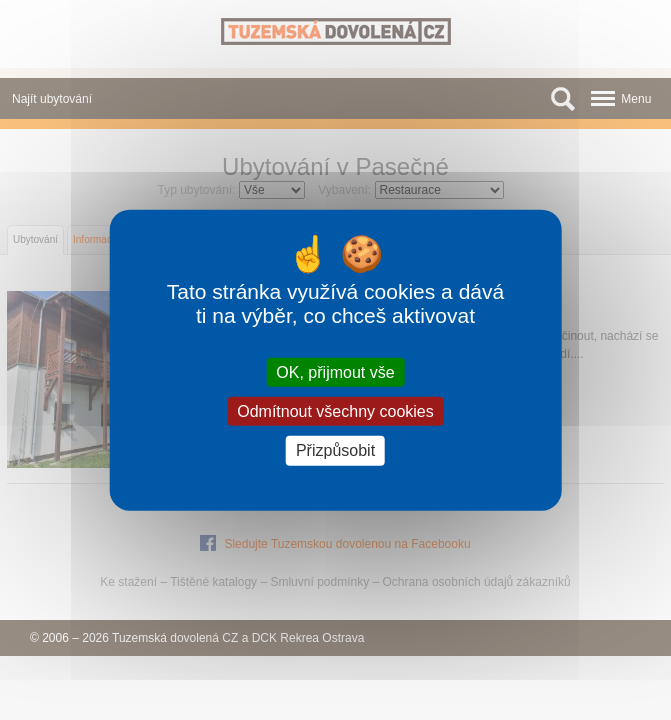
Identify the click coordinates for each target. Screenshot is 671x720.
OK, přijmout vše (335, 372)
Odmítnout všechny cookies (335, 411)
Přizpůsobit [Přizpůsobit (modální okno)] (335, 450)
